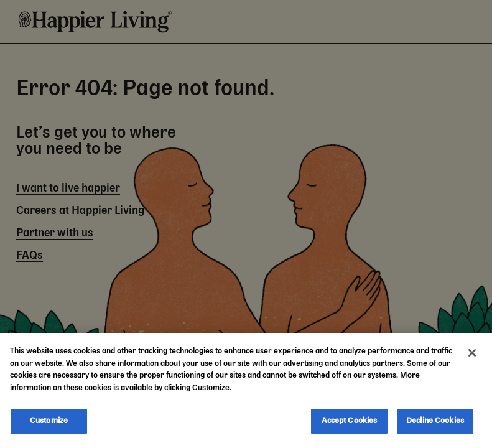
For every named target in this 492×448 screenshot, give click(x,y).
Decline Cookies (435, 421)
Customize (49, 421)
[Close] (472, 353)
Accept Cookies (350, 421)
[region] (246, 390)
